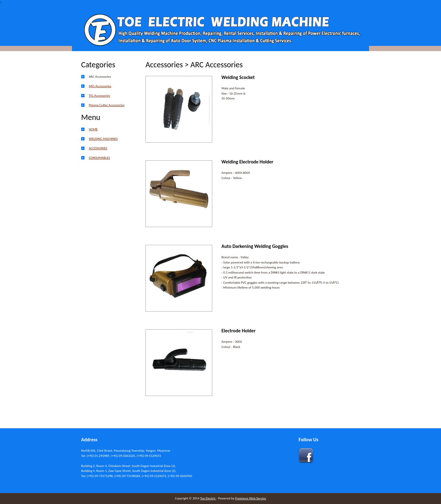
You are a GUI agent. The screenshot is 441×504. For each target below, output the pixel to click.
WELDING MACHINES (103, 139)
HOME (93, 129)
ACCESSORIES (98, 148)
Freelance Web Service (251, 498)
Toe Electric (208, 498)
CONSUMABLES (99, 158)
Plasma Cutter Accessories (107, 105)
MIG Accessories (100, 86)
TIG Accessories (99, 96)
